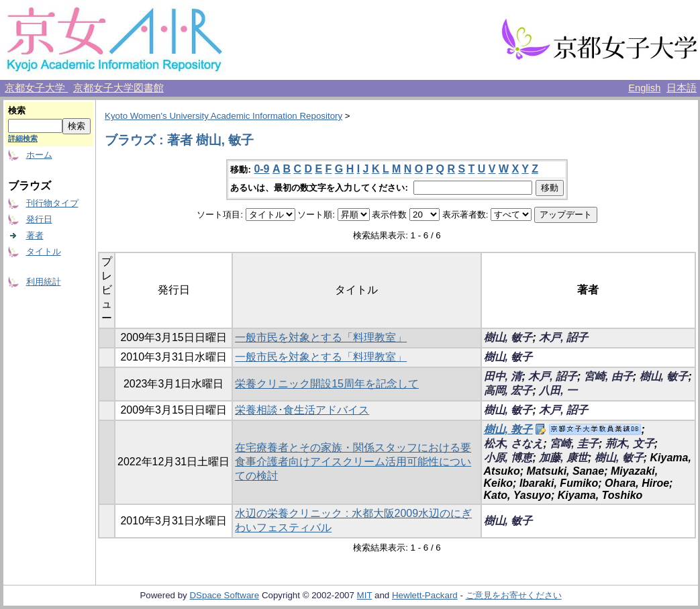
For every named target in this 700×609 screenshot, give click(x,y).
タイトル (44, 251)
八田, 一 (558, 390)
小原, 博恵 (508, 458)
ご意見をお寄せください (514, 595)
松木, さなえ (514, 443)
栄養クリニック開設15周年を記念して (327, 384)
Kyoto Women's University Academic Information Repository (223, 116)
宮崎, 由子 (608, 376)
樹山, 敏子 (508, 337)
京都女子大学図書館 (118, 88)
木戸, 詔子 (563, 337)
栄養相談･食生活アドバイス (302, 410)
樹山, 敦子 (508, 429)
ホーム (39, 155)
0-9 (261, 169)
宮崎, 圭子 (574, 443)
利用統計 (44, 282)
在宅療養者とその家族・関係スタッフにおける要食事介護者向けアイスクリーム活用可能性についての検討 (353, 462)
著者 (35, 235)
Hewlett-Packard (425, 595)
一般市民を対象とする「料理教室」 (321, 337)
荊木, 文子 (630, 443)
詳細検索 (23, 138)
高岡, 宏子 (508, 390)
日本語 (682, 88)
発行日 (39, 219)
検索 (17, 110)
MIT (365, 595)
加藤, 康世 (563, 458)
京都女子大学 (36, 88)
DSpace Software (224, 595)
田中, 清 (503, 376)
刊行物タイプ (52, 203)
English (644, 88)
